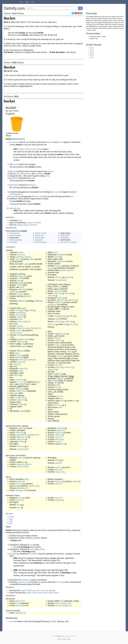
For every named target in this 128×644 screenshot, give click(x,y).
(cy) (61, 405)
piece (19, 174)
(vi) (61, 396)
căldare (70, 300)
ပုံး (18, 294)
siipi (27, 464)
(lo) (17, 393)
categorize (34, 554)
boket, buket (101, 17)
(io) (19, 364)
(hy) (25, 276)
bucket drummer (16, 240)
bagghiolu (58, 334)
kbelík (31, 310)
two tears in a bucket (68, 242)
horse (29, 580)
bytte (57, 280)
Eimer (19, 342)
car (22, 176)
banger (20, 225)
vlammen (19, 613)
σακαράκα (19, 490)
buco (119, 22)
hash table (39, 196)
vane (34, 223)
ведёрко (51, 304)
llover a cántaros (61, 603)
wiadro (56, 293)
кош (20, 458)
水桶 (20, 301)
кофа (22, 411)
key (72, 196)
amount (16, 164)
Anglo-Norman (116, 17)
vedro (57, 321)
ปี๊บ (65, 381)
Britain (13, 171)
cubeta (69, 352)
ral (11, 337)
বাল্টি (20, 278)
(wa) (63, 401)
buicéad (17, 375)
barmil (57, 257)
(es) (61, 345)
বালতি (19, 285)
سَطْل (32, 259)
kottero (19, 481)
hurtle (29, 593)
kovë (20, 255)
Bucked (92, 54)
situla (21, 371)
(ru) (62, 302)
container (15, 142)
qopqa (24, 308)
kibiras (22, 404)
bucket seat (39, 235)
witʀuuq (28, 257)
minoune (31, 486)
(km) (21, 389)
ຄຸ (14, 393)
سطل (57, 291)
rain (32, 545)
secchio (18, 380)
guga (17, 353)
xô (59, 396)
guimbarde (21, 488)
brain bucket (14, 233)
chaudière (13, 333)
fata (19, 362)
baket (58, 385)
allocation (56, 192)
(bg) (24, 289)
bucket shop (40, 238)
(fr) (21, 330)
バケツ (20, 382)
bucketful (13, 242)
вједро (64, 316)
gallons (51, 171)
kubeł (67, 293)
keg (11, 519)
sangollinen (32, 435)
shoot (40, 593)
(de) (24, 342)
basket (33, 178)
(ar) (20, 259)
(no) (61, 277)
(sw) (61, 365)
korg (57, 500)
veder (30, 360)
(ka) (26, 339)
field (30, 185)
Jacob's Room (36, 149)
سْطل (26, 264)
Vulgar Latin (89, 22)
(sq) (23, 255)
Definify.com (61, 636)
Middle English (93, 17)
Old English (92, 26)
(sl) (61, 340)
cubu (19, 280)
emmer (21, 252)
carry (61, 142)
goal (34, 185)
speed (45, 593)
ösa (57, 605)
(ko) (24, 391)
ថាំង (17, 389)
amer (60, 407)
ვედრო (21, 339)
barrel (12, 517)
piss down (37, 590)
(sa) (60, 309)
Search (27, 2)
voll (26, 437)
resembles (39, 174)
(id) (26, 368)
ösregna (65, 605)
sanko (28, 328)
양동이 (19, 391)
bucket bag (16, 208)
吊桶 (37, 301)
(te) (64, 378)
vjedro (67, 321)
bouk (121, 28)
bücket (16, 111)
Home (21, 2)
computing (14, 196)
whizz (51, 593)
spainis (19, 400)
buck (119, 26)
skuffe (57, 460)
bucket (12, 621)
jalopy (26, 225)
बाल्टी (17, 357)
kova (57, 387)
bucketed (25, 532)
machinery (27, 174)
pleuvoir (19, 605)
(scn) (65, 334)
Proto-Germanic (93, 28)
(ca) (24, 462)
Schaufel (20, 467)
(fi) (23, 328)
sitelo (20, 319)
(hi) (21, 357)
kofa (71, 324)
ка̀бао (72, 316)
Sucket (92, 50)
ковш (57, 467)
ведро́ (12, 292)
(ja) (25, 382)
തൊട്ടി (60, 255)
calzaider (20, 317)
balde (19, 335)
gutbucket (39, 240)
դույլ (21, 276)
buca (122, 22)
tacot (18, 484)
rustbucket (33, 225)
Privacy (60, 639)
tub (11, 523)
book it (57, 593)
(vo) (61, 398)
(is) (22, 362)
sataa (18, 603)
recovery (59, 582)
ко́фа (20, 289)
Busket (92, 52)
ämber (20, 321)
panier (18, 500)
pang (25, 321)
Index (33, 2)
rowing (27, 582)
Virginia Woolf (24, 149)
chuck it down (27, 590)
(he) (21, 355)
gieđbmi (63, 270)
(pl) (61, 293)
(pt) (63, 298)
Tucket (92, 58)
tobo (57, 363)
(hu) (25, 360)
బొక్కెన (60, 378)
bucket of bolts (41, 233)
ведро (57, 316)
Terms (69, 639)
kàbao (50, 324)
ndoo (57, 365)
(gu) (22, 351)
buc (101, 21)
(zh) (24, 301)
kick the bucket (41, 242)
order (47, 176)
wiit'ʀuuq (20, 257)
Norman (105, 19)
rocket (34, 593)
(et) (29, 321)
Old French (97, 21)
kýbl (24, 310)
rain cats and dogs (49, 590)
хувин (60, 261)
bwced (56, 405)
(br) (21, 287)
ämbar (50, 369)
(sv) (61, 367)
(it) (23, 380)
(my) (21, 294)
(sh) (61, 321)
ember (21, 368)
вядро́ (21, 283)
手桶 (21, 384)
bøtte (57, 277)
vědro (18, 310)
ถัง (53, 381)
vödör (21, 360)
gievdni (70, 270)
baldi (56, 252)
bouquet (51, 268)
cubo (59, 356)
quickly (42, 549)
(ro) (64, 300)
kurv (18, 505)
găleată (59, 300)
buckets (21, 139)
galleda (27, 296)
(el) (23, 344)
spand (18, 312)
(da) (23, 312)
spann (19, 326)
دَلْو (17, 259)
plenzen (18, 601)
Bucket (92, 48)
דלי (18, 355)
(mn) (64, 261)
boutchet (58, 266)
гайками (76, 481)
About (64, 639)
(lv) (24, 400)
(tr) (60, 387)
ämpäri (19, 328)
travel (32, 549)
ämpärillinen (21, 435)
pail (20, 220)
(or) (60, 287)
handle (50, 142)
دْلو (33, 267)
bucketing (66, 530)
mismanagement (16, 194)
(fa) (61, 291)
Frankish (102, 24)
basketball (14, 178)
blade (39, 223)
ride (22, 580)
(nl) (23, 315)
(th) (56, 381)
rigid (28, 142)
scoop (29, 223)
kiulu (36, 328)
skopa (58, 472)
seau (18, 330)
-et (87, 30)
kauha (19, 464)
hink (57, 367)
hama (23, 398)
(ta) (60, 374)
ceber (50, 296)
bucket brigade (15, 235)
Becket (92, 56)
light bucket (65, 235)
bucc (97, 26)
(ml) (65, 255)
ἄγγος (24, 346)
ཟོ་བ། (56, 383)
